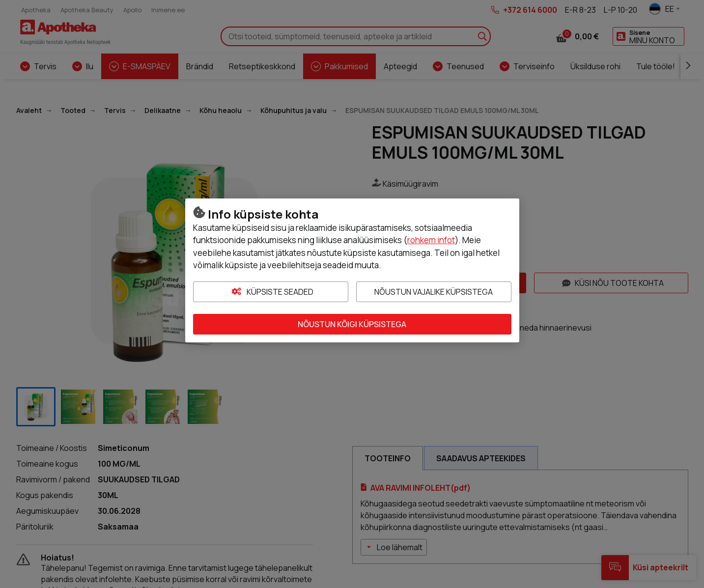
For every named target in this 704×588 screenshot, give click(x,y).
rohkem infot (431, 240)
